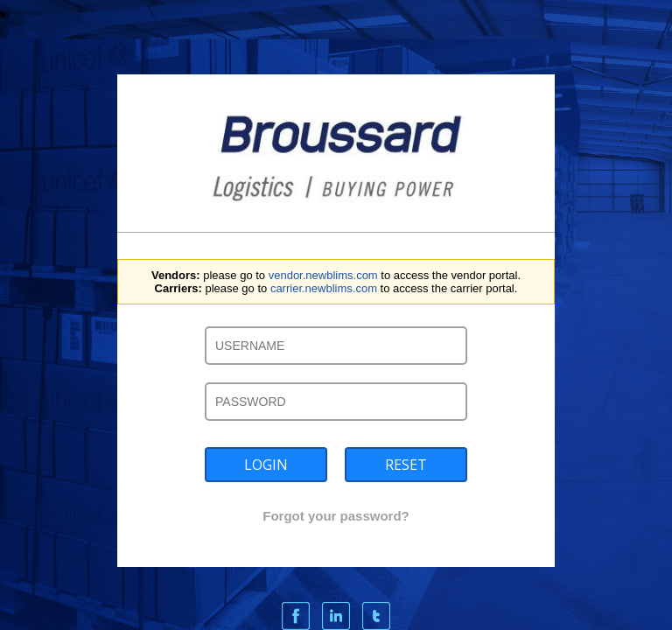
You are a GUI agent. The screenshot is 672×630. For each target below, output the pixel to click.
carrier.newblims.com (324, 288)
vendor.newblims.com (323, 275)
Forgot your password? (336, 516)
